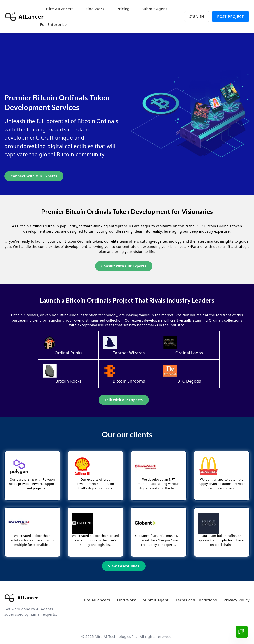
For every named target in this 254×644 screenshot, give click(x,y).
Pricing (123, 9)
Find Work (95, 9)
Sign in (197, 16)
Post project (230, 16)
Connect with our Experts (34, 176)
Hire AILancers (60, 9)
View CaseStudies (124, 566)
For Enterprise (53, 24)
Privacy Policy (237, 600)
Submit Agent (155, 9)
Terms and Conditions (196, 600)
